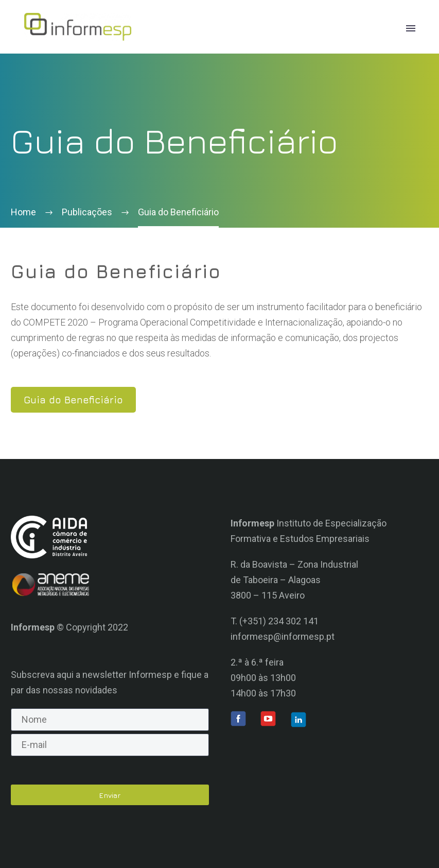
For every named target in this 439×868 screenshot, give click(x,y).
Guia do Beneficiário (73, 400)
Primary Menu (411, 28)
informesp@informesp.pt (283, 636)
